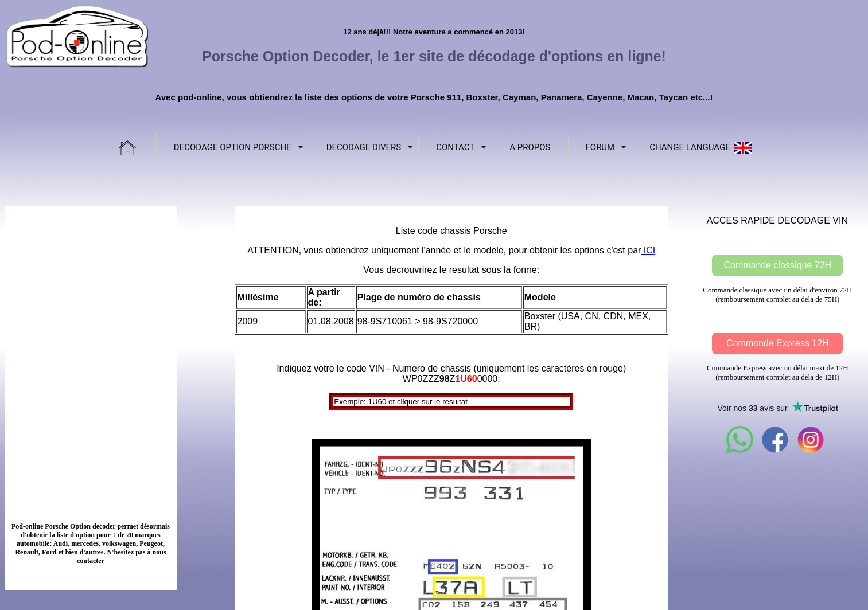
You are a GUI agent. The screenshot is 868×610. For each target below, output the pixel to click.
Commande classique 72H (777, 265)
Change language (700, 148)
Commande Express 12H (777, 343)
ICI (648, 250)
